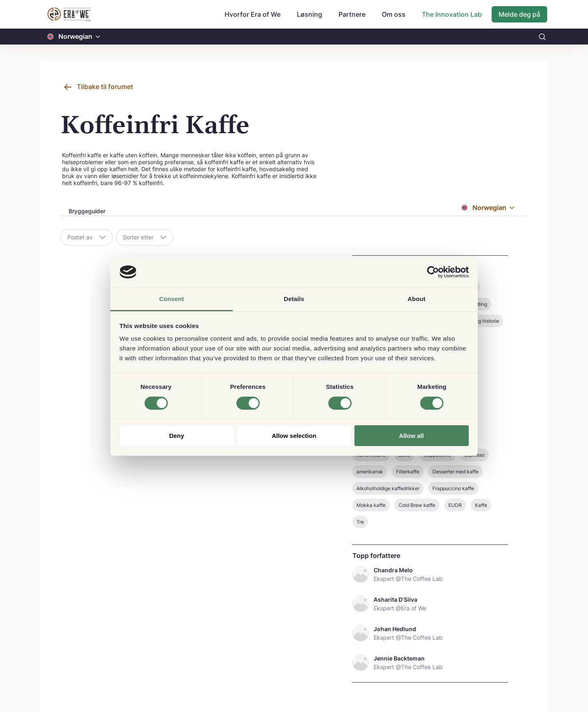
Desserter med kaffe (455, 472)
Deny (177, 436)
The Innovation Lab (452, 14)
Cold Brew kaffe (417, 505)
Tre (360, 522)
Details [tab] (294, 299)
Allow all (411, 436)
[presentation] (86, 212)
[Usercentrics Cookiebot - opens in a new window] (433, 272)
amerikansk (370, 472)
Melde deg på (519, 14)
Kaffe (481, 505)
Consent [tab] (172, 299)
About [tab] (416, 299)
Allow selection (294, 436)
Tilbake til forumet (105, 87)
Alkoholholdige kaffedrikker (388, 488)
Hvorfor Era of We (253, 14)
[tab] (86, 212)
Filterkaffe (408, 472)
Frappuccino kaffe (453, 488)
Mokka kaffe (371, 505)
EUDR (455, 505)
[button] (98, 37)
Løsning (310, 14)
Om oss (394, 14)
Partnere (352, 14)
